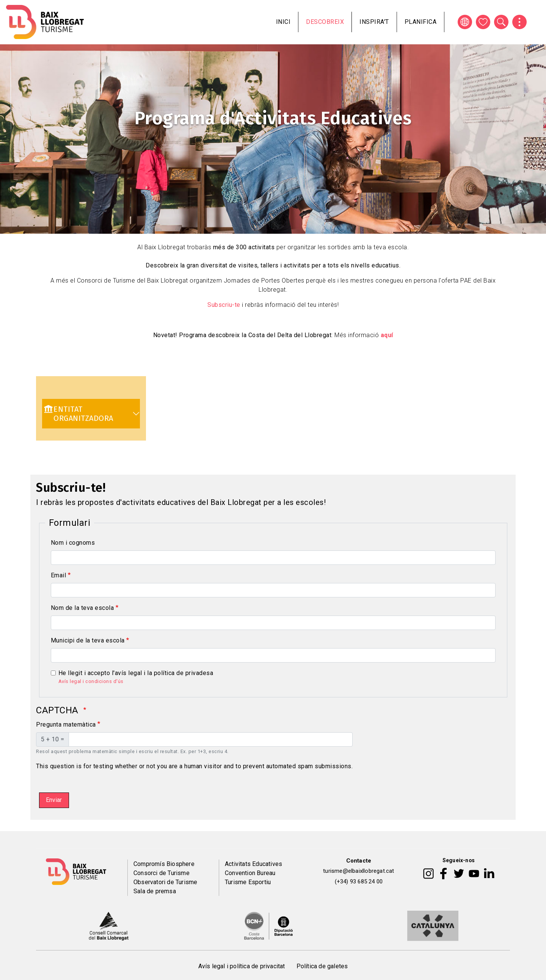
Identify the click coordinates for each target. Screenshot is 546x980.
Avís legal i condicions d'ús (91, 681)
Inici (283, 22)
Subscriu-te (224, 305)
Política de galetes (322, 966)
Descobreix (325, 22)
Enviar (54, 800)
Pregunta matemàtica (66, 724)
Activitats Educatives (253, 864)
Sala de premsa (155, 891)
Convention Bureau (250, 873)
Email (59, 575)
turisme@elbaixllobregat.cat (359, 871)
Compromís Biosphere (164, 864)
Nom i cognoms (73, 543)
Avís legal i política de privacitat (242, 966)
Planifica (421, 22)
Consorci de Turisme (162, 873)
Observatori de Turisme (165, 882)
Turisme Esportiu (248, 882)
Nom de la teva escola (82, 608)
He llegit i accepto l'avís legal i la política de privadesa (136, 673)
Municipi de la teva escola (88, 640)
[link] (91, 414)
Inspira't (374, 22)
